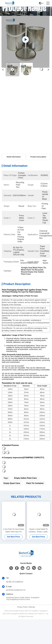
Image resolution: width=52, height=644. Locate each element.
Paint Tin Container (35, 483)
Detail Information (14, 157)
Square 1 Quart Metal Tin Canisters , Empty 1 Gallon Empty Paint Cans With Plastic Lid (39, 531)
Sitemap (32, 607)
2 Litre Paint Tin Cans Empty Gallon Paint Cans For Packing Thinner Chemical (13, 531)
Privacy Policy (22, 607)
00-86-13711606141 (15, 582)
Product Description (38, 157)
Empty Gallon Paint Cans (25, 478)
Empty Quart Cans (12, 483)
